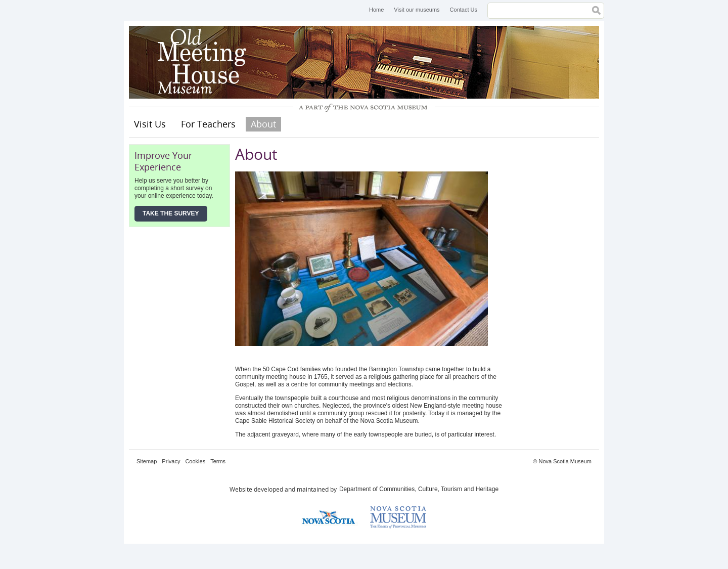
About (263, 124)
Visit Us (150, 124)
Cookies (195, 461)
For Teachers (208, 124)
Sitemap (147, 461)
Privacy (171, 461)
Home (376, 10)
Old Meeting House (205, 62)
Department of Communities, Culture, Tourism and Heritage (419, 489)
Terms (218, 461)
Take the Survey (171, 213)
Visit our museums (417, 10)
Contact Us (464, 10)
